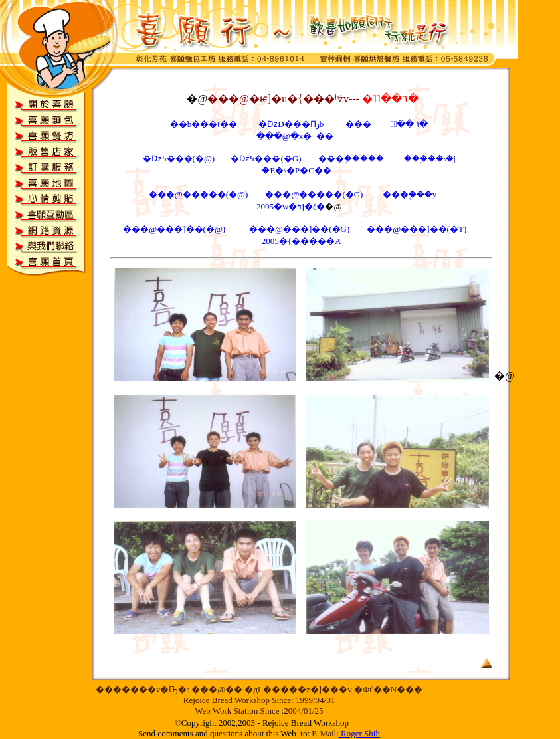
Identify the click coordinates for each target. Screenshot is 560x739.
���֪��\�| (430, 158)
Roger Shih (360, 733)
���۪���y (410, 194)
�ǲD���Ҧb (292, 124)
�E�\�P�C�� (296, 170)
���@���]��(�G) (301, 229)
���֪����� (351, 158)
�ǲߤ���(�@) (179, 158)
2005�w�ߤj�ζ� (291, 206)
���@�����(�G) (315, 194)
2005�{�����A (302, 241)
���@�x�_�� (297, 136)
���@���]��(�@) (175, 229)
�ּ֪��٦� (408, 124)
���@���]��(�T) (417, 229)
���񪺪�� (358, 124)
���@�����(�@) (199, 194)
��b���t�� (204, 124)
